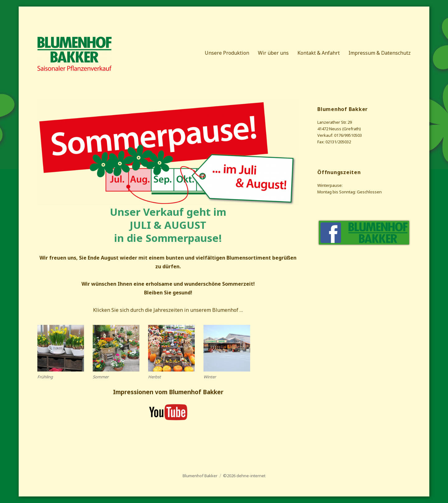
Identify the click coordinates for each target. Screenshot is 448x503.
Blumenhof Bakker (200, 476)
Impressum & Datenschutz (380, 53)
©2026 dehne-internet (244, 476)
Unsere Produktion (227, 53)
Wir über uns (273, 53)
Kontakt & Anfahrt (319, 53)
